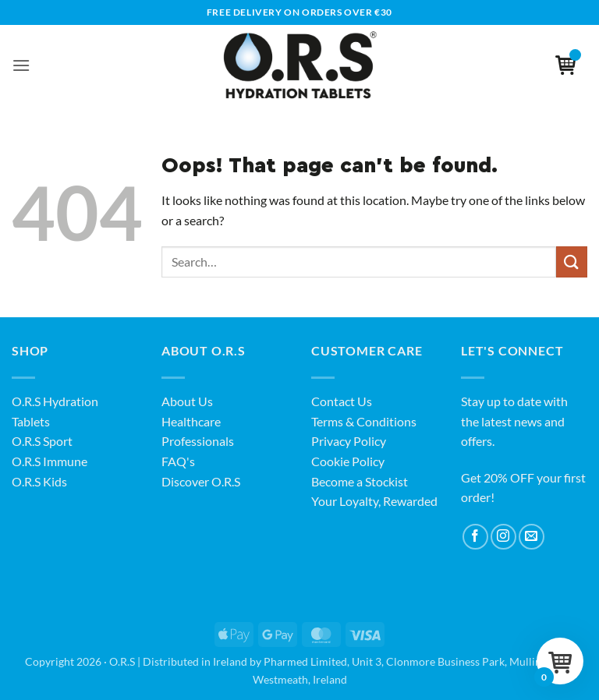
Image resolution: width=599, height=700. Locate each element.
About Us (187, 401)
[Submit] (572, 262)
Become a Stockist (360, 481)
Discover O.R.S (201, 481)
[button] (21, 65)
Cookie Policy (348, 461)
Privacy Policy (349, 441)
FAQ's (178, 461)
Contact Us (342, 401)
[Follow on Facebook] (475, 537)
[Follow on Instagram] (503, 537)
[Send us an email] (532, 537)
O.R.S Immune (50, 461)
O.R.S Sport (42, 441)
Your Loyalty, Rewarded (374, 501)
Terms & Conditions (364, 421)
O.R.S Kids (39, 481)
